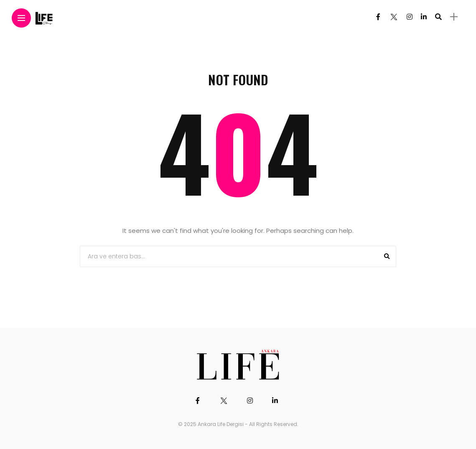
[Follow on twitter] (393, 17)
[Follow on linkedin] (424, 17)
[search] (438, 17)
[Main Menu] (21, 18)
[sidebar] (454, 17)
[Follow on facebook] (378, 17)
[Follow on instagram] (410, 17)
